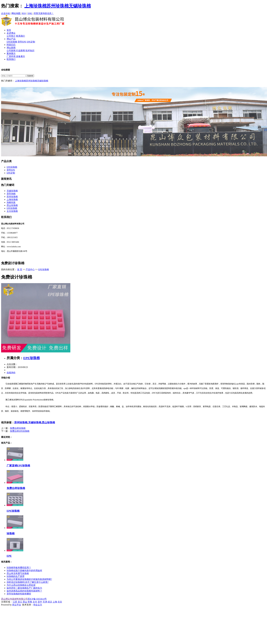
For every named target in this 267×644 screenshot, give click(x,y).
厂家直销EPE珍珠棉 (18, 466)
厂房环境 (11, 56)
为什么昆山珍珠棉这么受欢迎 (21, 585)
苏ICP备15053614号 (37, 599)
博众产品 (11, 39)
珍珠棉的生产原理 (16, 576)
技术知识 (30, 51)
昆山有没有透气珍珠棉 (18, 573)
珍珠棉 (11, 533)
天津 (45, 602)
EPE (9, 556)
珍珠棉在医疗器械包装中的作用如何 (24, 570)
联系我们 (20, 36)
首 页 (20, 269)
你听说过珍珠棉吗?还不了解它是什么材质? (28, 582)
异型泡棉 (11, 194)
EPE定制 (31, 42)
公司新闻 (11, 51)
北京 (60, 602)
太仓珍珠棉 (12, 211)
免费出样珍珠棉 (18, 428)
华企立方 (38, 605)
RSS (24, 13)
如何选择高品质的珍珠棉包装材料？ (24, 591)
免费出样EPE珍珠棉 (20, 431)
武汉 (50, 602)
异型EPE (22, 42)
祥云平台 (17, 605)
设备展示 (20, 56)
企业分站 (6, 13)
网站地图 (16, 13)
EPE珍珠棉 (12, 42)
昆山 (25, 602)
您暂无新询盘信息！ (44, 13)
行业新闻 (21, 51)
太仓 (35, 602)
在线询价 (11, 373)
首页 (9, 30)
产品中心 (30, 269)
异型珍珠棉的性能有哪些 (19, 594)
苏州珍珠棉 (58, 6)
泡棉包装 (11, 202)
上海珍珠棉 (35, 6)
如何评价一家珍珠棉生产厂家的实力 (24, 588)
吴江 (20, 602)
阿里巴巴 (11, 45)
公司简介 (11, 36)
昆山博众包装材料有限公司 (14, 599)
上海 (55, 602)
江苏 (15, 602)
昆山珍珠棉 (12, 205)
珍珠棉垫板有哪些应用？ (19, 568)
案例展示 (11, 53)
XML (30, 13)
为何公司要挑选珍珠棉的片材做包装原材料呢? (29, 579)
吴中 (40, 602)
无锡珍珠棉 (80, 6)
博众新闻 (11, 48)
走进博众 (11, 33)
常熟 (30, 602)
